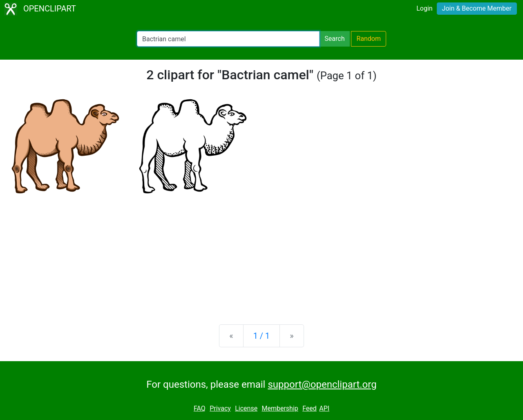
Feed (310, 408)
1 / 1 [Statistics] (262, 336)
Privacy (220, 408)
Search (334, 39)
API (324, 408)
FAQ (200, 408)
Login (424, 8)
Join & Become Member (477, 8)
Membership (280, 408)
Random (369, 39)
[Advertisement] (261, 254)
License (246, 408)
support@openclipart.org (322, 384)
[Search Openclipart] (228, 39)
